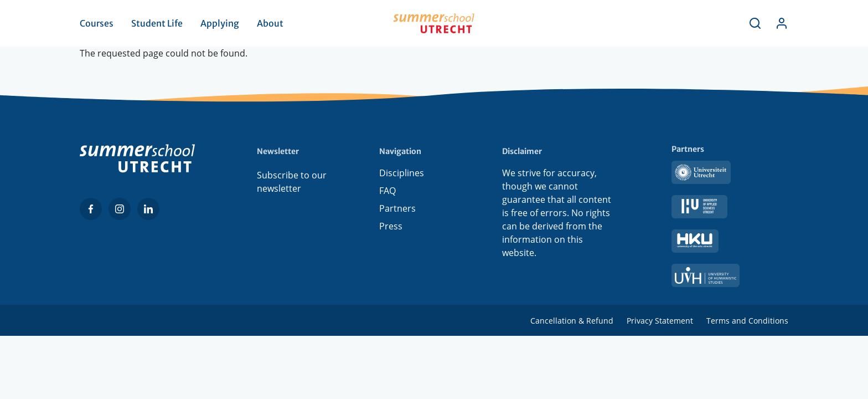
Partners (397, 211)
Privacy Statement (660, 321)
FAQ (387, 193)
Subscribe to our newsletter (292, 182)
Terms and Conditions (747, 321)
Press (391, 228)
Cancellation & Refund (572, 321)
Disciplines (402, 175)
